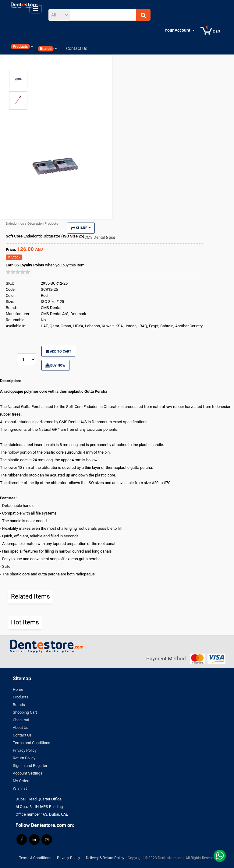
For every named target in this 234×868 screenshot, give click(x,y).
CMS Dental (95, 237)
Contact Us (22, 735)
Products (21, 697)
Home (18, 689)
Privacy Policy (25, 750)
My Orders (22, 781)
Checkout (21, 720)
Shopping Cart (25, 712)
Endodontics (15, 224)
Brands (19, 705)
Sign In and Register (30, 766)
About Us (21, 727)
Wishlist (20, 788)
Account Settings (28, 773)
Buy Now (55, 365)
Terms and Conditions (32, 743)
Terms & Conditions (35, 858)
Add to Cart (58, 351)
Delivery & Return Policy (105, 858)
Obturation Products (43, 224)
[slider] (18, 272)
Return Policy (24, 758)
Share (81, 228)
